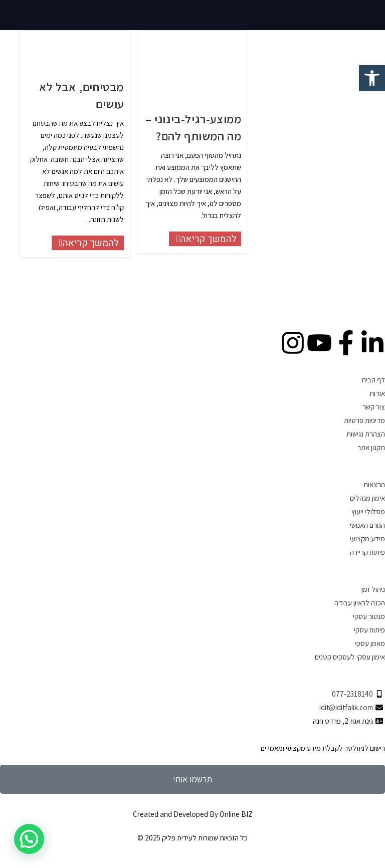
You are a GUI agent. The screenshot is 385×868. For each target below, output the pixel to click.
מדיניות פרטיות (364, 420)
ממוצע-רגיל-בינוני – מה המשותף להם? (193, 127)
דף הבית (373, 380)
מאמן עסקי (370, 643)
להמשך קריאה (85, 243)
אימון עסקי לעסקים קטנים (350, 657)
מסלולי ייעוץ (368, 511)
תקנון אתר (371, 447)
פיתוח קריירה (367, 552)
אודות (377, 393)
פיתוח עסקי (369, 630)
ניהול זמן (373, 589)
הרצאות (374, 484)
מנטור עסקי (369, 616)
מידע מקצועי (367, 538)
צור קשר (374, 407)
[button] (29, 839)
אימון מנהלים (367, 498)
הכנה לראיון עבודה (360, 603)
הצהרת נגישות (366, 434)
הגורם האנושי (367, 525)
